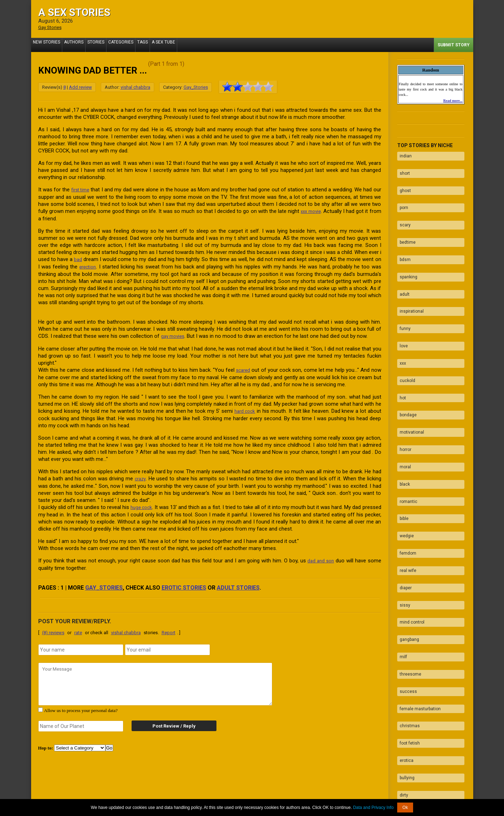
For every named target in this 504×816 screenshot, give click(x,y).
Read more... (453, 100)
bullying (405, 650)
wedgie (404, 457)
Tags (158, 45)
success (406, 581)
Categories (133, 45)
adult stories (238, 584)
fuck (401, 706)
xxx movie (320, 210)
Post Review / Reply (167, 722)
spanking (406, 250)
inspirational (409, 278)
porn (401, 195)
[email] (168, 646)
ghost (403, 181)
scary (403, 209)
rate (78, 629)
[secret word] (81, 722)
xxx (400, 319)
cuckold (405, 333)
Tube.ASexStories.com (280, 796)
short (402, 168)
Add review (80, 87)
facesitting (408, 733)
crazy (141, 476)
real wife (405, 485)
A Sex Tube (183, 45)
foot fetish (407, 623)
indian (403, 154)
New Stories (48, 45)
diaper (403, 499)
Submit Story (454, 45)
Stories (105, 45)
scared (243, 368)
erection (88, 265)
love (401, 306)
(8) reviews (53, 629)
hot (400, 347)
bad (78, 258)
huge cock (147, 504)
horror (403, 388)
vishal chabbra (135, 87)
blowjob (404, 719)
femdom (405, 471)
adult (402, 264)
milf (401, 554)
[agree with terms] (40, 706)
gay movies (174, 334)
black (402, 416)
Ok (405, 808)
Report (169, 629)
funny (403, 292)
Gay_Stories (196, 87)
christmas (407, 609)
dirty (401, 664)
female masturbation (418, 595)
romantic (406, 430)
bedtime (405, 223)
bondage (406, 361)
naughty (405, 678)
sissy (402, 513)
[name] (81, 646)
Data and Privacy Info (373, 808)
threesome (408, 568)
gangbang (407, 540)
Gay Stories (52, 27)
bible (402, 444)
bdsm (403, 237)
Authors (79, 45)
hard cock (245, 409)
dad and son (320, 557)
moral (403, 402)
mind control (410, 526)
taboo (403, 692)
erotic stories (184, 584)
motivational (409, 375)
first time (82, 189)
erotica (404, 637)
